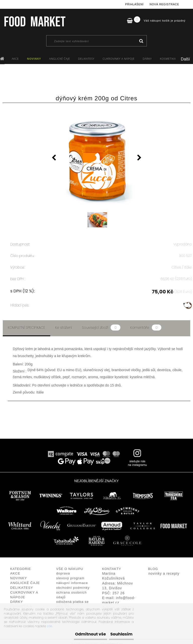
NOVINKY (34, 59)
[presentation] (54, 158)
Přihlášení (134, 4)
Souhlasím (116, 634)
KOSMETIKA (168, 59)
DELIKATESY (86, 59)
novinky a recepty (164, 569)
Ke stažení (64, 323)
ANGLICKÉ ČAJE (59, 59)
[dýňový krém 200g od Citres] (96, 156)
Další (185, 59)
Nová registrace (164, 4)
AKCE (15, 59)
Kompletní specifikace (27, 323)
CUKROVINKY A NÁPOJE (118, 59)
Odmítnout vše (75, 634)
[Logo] (35, 21)
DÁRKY (147, 59)
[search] (141, 41)
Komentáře (146, 323)
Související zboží (101, 323)
